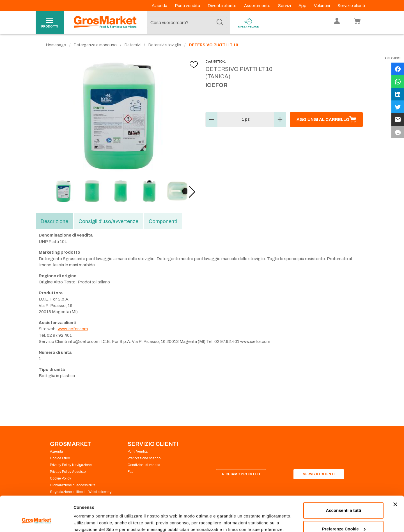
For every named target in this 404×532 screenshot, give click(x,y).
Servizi (285, 6)
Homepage (56, 45)
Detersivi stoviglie (165, 45)
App (303, 6)
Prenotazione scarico (144, 458)
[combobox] (187, 22)
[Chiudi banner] (395, 474)
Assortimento (258, 6)
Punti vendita (188, 6)
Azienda (160, 6)
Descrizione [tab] (54, 221)
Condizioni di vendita (144, 465)
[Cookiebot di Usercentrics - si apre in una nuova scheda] (36, 521)
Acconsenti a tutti (343, 480)
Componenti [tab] (163, 221)
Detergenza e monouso (95, 45)
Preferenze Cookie (92, 515)
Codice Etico (60, 458)
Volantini (322, 6)
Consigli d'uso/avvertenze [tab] (108, 221)
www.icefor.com (73, 329)
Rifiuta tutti (344, 517)
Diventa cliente (222, 6)
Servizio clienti (351, 6)
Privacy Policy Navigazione (71, 465)
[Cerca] (220, 22)
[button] (192, 192)
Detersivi (133, 45)
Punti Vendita (138, 451)
